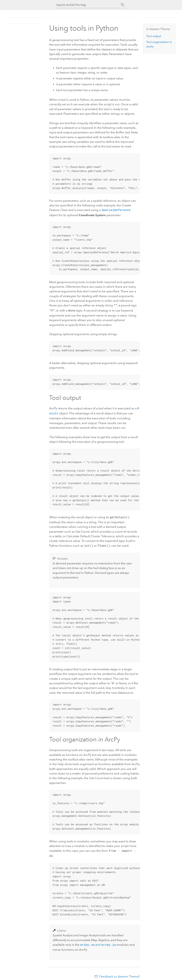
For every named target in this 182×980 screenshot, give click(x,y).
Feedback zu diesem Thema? (120, 973)
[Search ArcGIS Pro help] (87, 5)
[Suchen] (123, 5)
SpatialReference (116, 210)
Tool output (154, 36)
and (98, 941)
